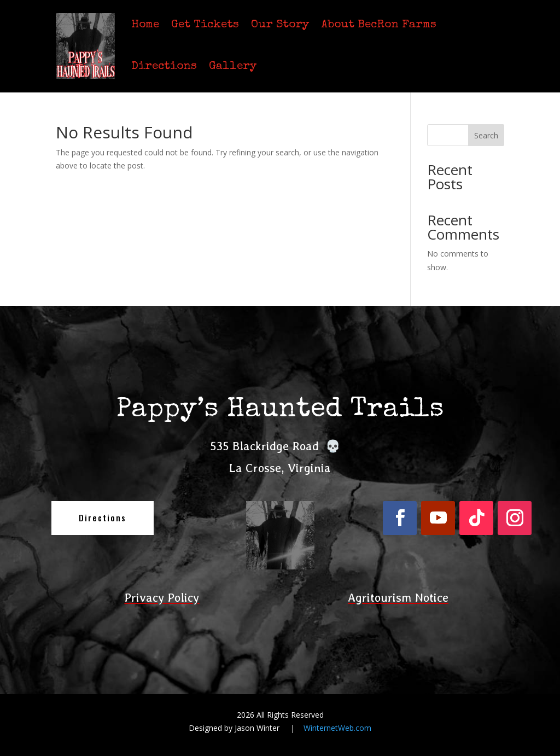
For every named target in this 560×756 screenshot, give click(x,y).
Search (486, 135)
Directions (164, 66)
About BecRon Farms (379, 25)
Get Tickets (205, 25)
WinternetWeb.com (337, 728)
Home (145, 25)
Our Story (280, 25)
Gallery (233, 66)
